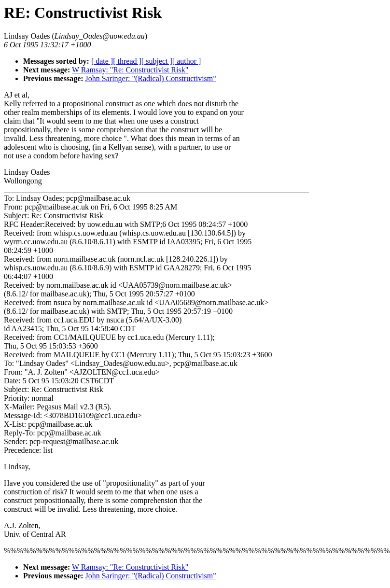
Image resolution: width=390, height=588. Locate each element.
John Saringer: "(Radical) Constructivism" (151, 78)
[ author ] (187, 61)
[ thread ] (127, 61)
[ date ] (102, 61)
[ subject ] (157, 61)
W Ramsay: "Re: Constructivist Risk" (130, 70)
